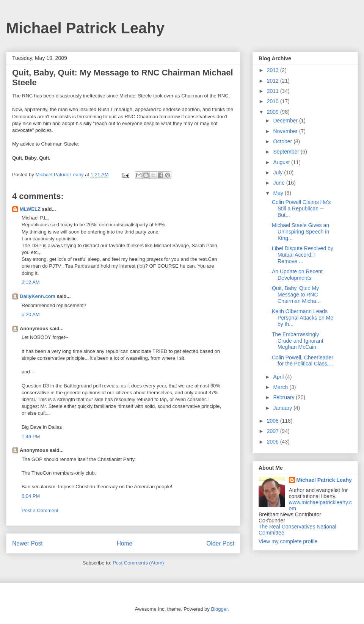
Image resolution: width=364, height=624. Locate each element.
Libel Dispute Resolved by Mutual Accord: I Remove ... (303, 255)
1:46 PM (31, 437)
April (279, 377)
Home (125, 543)
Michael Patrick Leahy (85, 28)
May (279, 193)
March (281, 387)
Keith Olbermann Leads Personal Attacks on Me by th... (303, 318)
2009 (274, 112)
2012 (274, 81)
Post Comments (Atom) (138, 563)
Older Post (220, 543)
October (283, 141)
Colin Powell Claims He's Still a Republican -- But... (301, 209)
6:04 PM (31, 496)
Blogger (219, 609)
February (284, 397)
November (286, 131)
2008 (274, 421)
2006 (274, 442)
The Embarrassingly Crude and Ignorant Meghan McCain (298, 341)
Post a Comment (40, 510)
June (279, 183)
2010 (274, 101)
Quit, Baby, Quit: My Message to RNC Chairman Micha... (296, 295)
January (283, 408)
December (286, 121)
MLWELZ (30, 209)
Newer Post (27, 543)
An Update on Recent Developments (297, 275)
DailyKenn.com (38, 296)
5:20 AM (31, 314)
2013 (274, 70)
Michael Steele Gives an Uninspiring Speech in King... (300, 232)
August (282, 162)
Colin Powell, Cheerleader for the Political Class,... (303, 361)
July (278, 172)
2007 (274, 431)
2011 (274, 91)
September (287, 152)
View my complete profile (288, 541)
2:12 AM (31, 282)
